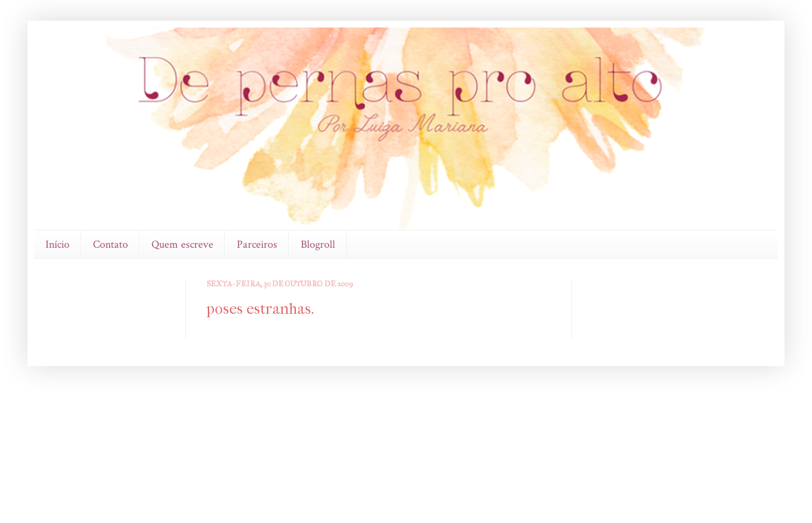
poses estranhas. (260, 309)
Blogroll (318, 245)
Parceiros (257, 245)
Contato (110, 245)
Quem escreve (182, 245)
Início (57, 245)
